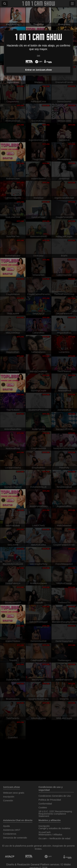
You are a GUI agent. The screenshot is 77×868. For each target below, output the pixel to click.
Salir (38, 56)
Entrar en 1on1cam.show (38, 70)
